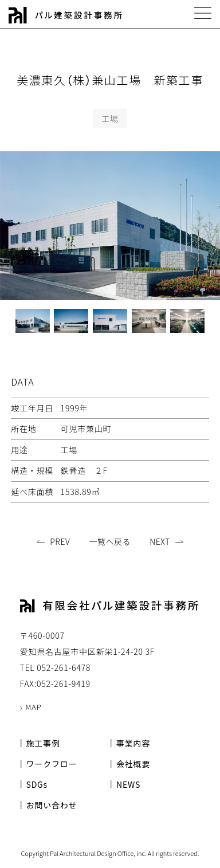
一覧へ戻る (110, 541)
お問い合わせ (52, 805)
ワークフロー (52, 764)
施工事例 (43, 743)
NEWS (128, 784)
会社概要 (133, 764)
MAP (33, 707)
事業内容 (133, 743)
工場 (110, 119)
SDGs (37, 784)
